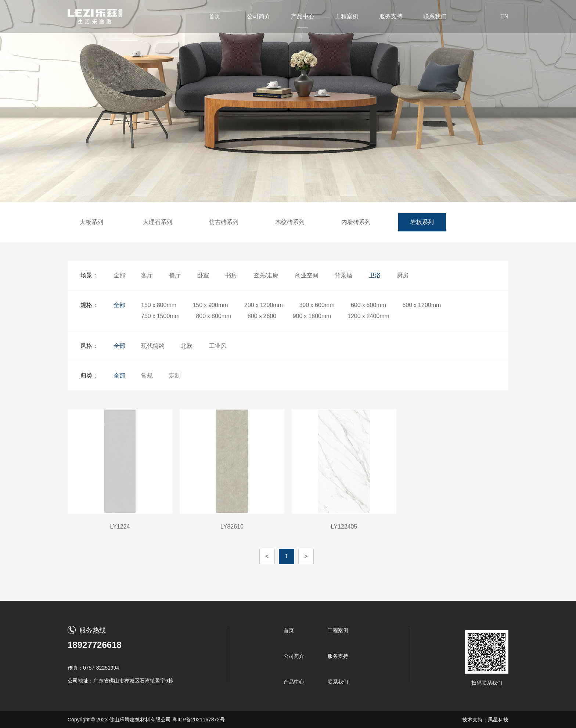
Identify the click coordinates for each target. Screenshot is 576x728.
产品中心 (303, 16)
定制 (175, 376)
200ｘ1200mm (264, 305)
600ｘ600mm (368, 305)
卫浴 (375, 275)
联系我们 (435, 16)
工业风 (218, 346)
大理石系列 (158, 222)
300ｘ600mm (317, 305)
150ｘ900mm (210, 305)
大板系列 (91, 222)
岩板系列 (422, 222)
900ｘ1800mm (312, 316)
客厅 (147, 275)
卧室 (203, 275)
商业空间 (307, 275)
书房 (231, 275)
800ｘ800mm (213, 316)
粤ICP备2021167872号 (199, 720)
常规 (147, 376)
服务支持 (391, 16)
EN (504, 16)
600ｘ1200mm (422, 305)
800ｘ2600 (262, 316)
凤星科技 (498, 720)
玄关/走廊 (266, 275)
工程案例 (347, 16)
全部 (119, 275)
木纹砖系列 (290, 222)
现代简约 (153, 346)
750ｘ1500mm (160, 316)
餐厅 (175, 275)
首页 (215, 16)
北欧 (187, 346)
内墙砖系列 (356, 222)
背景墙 (343, 275)
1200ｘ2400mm (368, 316)
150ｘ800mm (159, 305)
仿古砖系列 (224, 222)
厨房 (403, 275)
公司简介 (259, 16)
